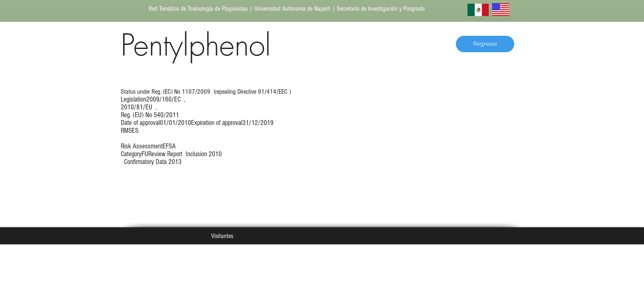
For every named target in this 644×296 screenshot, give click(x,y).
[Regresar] (485, 44)
